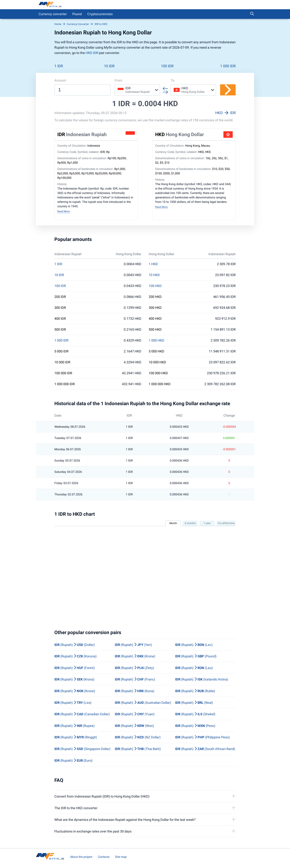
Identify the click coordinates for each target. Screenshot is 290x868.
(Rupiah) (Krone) (135, 656)
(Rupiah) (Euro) (73, 760)
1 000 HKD (156, 340)
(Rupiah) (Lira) (73, 703)
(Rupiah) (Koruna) (75, 656)
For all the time (226, 523)
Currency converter (53, 14)
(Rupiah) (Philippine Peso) (202, 737)
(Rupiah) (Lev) (194, 645)
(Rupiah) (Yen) (133, 645)
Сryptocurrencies (100, 14)
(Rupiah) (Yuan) (135, 714)
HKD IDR (92, 53)
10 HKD (154, 275)
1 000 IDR (228, 66)
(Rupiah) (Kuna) (135, 691)
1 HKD (153, 264)
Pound (77, 14)
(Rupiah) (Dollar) (75, 645)
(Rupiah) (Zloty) (134, 668)
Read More (64, 211)
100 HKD (155, 286)
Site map (121, 857)
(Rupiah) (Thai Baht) (138, 749)
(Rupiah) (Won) (134, 726)
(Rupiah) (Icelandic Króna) (202, 679)
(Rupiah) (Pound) (196, 656)
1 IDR (59, 66)
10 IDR (109, 66)
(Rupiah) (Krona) (74, 679)
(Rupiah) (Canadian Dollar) (82, 714)
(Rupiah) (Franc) (135, 679)
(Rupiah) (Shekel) (195, 714)
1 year (207, 523)
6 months (190, 523)
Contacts (104, 857)
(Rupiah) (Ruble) (195, 691)
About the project (81, 857)
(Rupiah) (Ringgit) (76, 737)
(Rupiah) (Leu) (194, 668)
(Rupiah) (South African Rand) (205, 749)
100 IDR (167, 66)
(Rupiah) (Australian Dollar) (143, 703)
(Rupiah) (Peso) (195, 726)
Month (173, 523)
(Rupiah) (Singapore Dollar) (82, 749)
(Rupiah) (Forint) (75, 668)
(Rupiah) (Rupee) (74, 726)
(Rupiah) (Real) (194, 703)
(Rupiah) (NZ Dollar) (138, 737)
